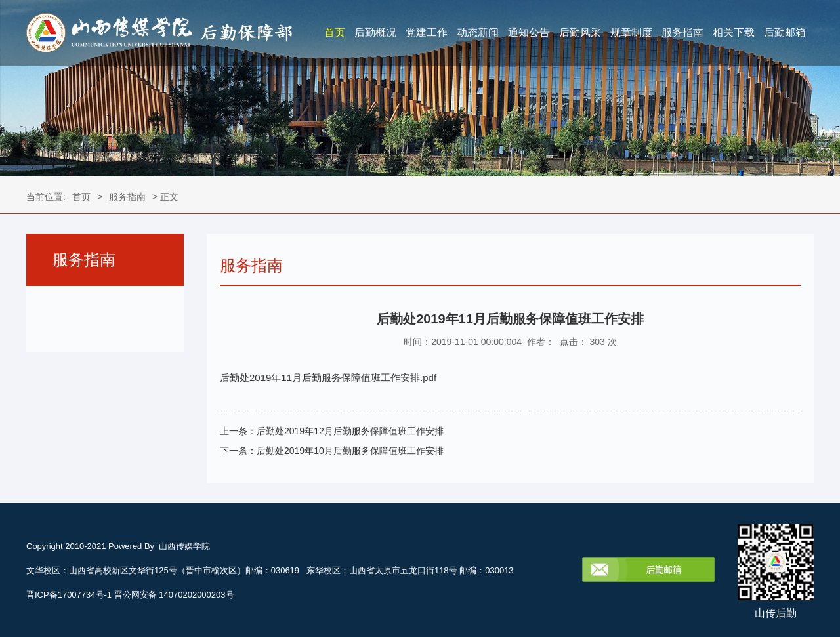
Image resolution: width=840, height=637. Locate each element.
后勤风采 (580, 32)
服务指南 (682, 32)
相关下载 (734, 32)
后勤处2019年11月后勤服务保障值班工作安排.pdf (328, 378)
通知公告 (529, 32)
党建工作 (427, 32)
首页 (335, 32)
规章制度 (631, 32)
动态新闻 (478, 32)
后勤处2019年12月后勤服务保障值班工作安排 (350, 431)
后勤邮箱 (785, 32)
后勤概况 (375, 32)
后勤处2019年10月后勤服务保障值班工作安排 (350, 451)
